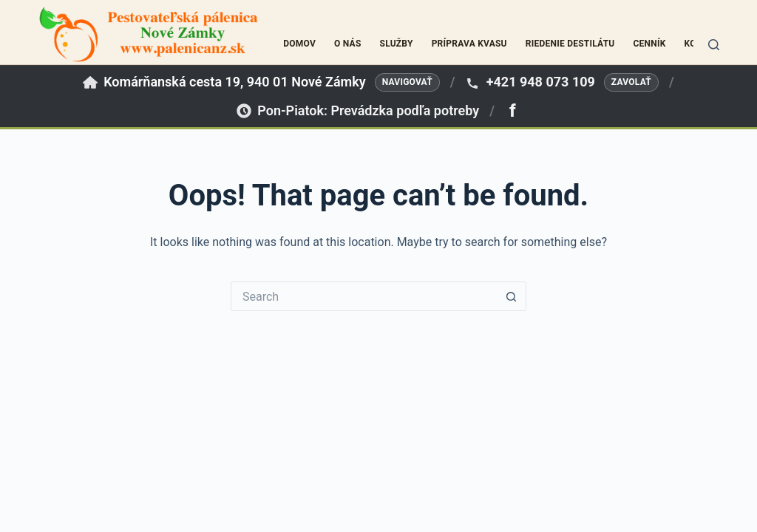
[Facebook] (513, 111)
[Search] (714, 45)
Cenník (649, 44)
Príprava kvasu (469, 44)
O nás (347, 44)
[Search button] (512, 296)
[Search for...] (364, 296)
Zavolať (631, 82)
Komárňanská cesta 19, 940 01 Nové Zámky (234, 82)
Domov (299, 44)
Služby (397, 44)
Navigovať (407, 82)
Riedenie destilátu (570, 44)
